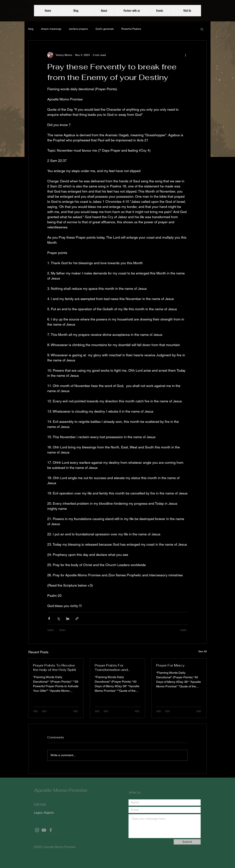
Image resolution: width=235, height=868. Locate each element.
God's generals (105, 29)
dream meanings (51, 29)
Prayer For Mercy (170, 665)
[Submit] (187, 842)
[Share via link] (77, 618)
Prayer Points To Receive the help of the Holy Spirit (55, 667)
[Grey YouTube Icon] (44, 830)
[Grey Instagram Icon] (37, 830)
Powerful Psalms (131, 29)
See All (203, 651)
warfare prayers (78, 29)
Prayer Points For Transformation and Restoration (111, 667)
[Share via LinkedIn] (68, 618)
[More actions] (185, 55)
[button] (202, 29)
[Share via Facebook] (49, 618)
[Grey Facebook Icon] (51, 830)
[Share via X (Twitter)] (58, 618)
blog (31, 29)
